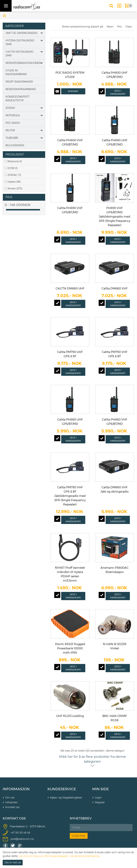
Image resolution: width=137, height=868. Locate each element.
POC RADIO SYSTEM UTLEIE (70, 75)
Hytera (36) (14, 182)
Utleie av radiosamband (16, 72)
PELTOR (10, 130)
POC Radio (13, 123)
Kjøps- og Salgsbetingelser (66, 798)
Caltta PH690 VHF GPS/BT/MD (70, 210)
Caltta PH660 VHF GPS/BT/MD (115, 422)
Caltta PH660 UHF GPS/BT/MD (70, 422)
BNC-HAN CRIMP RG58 (115, 718)
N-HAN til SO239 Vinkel (115, 646)
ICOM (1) (13, 168)
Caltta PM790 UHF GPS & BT (70, 354)
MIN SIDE (101, 789)
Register (100, 802)
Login (98, 798)
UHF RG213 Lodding (70, 716)
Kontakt (73, 91)
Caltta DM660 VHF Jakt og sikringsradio (115, 489)
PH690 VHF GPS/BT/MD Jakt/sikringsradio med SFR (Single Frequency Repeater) (115, 217)
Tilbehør (12, 138)
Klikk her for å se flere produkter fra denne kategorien (92, 759)
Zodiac (10, 108)
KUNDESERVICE (62, 789)
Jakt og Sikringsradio (21, 33)
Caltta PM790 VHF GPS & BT (115, 354)
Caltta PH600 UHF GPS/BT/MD (115, 75)
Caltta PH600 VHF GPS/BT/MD (70, 142)
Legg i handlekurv (118, 92)
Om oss (10, 798)
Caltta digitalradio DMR (19, 54)
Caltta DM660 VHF (115, 288)
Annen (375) (15, 189)
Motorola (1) (15, 161)
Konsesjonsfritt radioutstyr (18, 99)
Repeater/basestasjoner (23, 63)
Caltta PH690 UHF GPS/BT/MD (115, 142)
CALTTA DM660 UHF (70, 288)
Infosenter (11, 802)
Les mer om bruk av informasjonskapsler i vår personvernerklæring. (59, 856)
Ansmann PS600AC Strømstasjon (115, 570)
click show (42, 155)
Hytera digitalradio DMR (20, 42)
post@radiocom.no (22, 839)
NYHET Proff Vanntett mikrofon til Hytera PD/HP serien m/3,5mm (70, 574)
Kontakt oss (12, 807)
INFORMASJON (16, 789)
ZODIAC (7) (14, 175)
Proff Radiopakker (19, 82)
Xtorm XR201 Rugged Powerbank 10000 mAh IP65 (70, 648)
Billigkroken (15, 145)
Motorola (13, 115)
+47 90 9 (16, 833)
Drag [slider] (5, 210)
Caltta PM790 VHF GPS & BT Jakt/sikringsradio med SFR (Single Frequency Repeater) (70, 496)
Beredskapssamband (21, 89)
